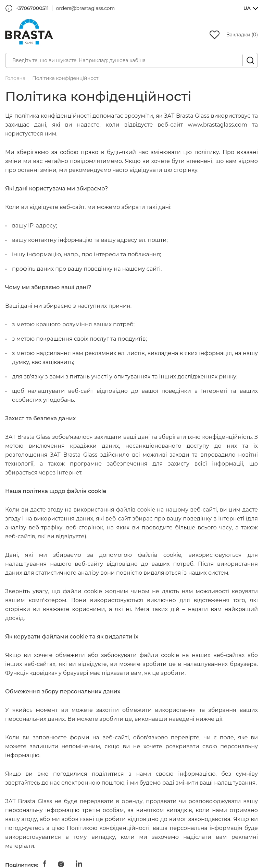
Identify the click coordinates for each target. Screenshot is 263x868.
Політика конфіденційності (66, 78)
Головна (15, 78)
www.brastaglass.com (217, 125)
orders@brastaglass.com (86, 8)
